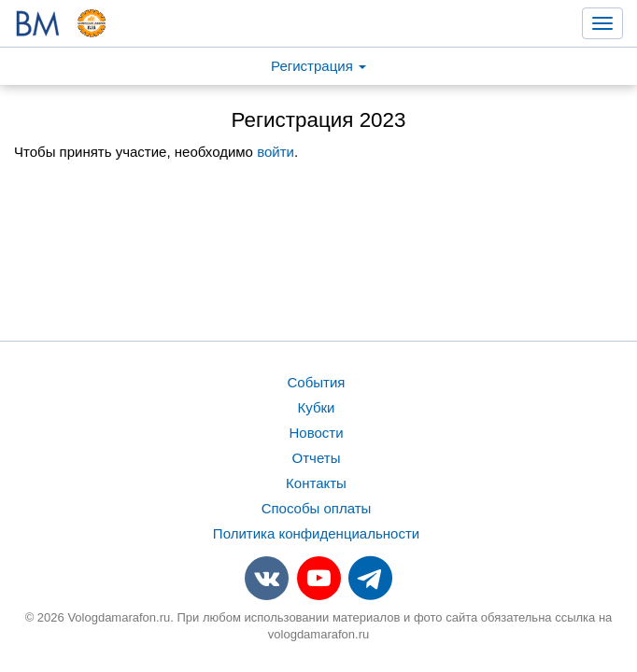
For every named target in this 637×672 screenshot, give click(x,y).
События (317, 382)
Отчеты (317, 458)
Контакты (316, 483)
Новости (316, 433)
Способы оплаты (317, 508)
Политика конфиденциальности (316, 533)
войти (276, 152)
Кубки (317, 407)
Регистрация (318, 66)
